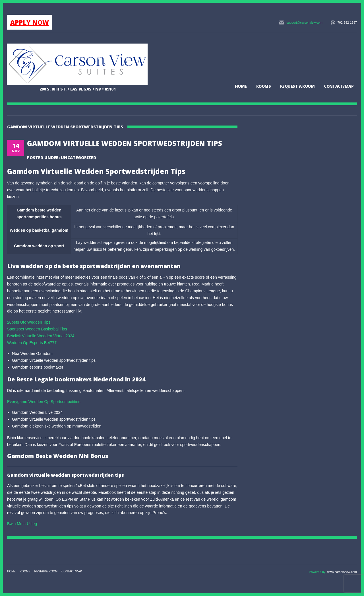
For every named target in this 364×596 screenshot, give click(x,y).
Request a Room (297, 86)
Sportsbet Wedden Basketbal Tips (37, 329)
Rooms (263, 86)
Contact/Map (339, 86)
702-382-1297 (347, 22)
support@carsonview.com (304, 22)
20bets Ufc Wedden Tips (29, 322)
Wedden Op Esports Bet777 (32, 343)
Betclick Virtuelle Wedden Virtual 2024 (41, 336)
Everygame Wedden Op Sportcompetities (44, 402)
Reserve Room (46, 571)
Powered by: (318, 572)
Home (241, 86)
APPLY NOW (30, 22)
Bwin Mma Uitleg (22, 524)
